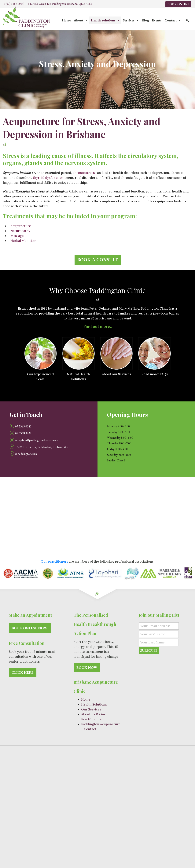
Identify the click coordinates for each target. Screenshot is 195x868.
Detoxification (84, 810)
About (81, 20)
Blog (145, 20)
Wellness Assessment (72, 823)
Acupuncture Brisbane (24, 832)
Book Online (178, 4)
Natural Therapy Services (60, 782)
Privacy (147, 754)
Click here (23, 672)
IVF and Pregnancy (110, 810)
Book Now (87, 667)
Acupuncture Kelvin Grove (167, 832)
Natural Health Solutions (23, 810)
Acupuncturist (112, 782)
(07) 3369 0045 (14, 4)
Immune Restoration (98, 814)
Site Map (133, 754)
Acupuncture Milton (57, 832)
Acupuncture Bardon (131, 832)
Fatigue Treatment (57, 810)
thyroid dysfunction (48, 178)
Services (131, 20)
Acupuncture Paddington (134, 837)
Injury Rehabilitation (174, 810)
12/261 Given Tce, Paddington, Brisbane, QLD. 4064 (60, 4)
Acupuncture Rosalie (98, 837)
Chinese (103, 800)
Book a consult (98, 260)
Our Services (91, 709)
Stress (120, 814)
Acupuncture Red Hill (66, 837)
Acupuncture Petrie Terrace (28, 837)
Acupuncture (21, 226)
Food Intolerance (103, 823)
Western (117, 800)
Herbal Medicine (23, 241)
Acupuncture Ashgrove (171, 837)
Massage (17, 236)
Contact (173, 20)
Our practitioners (54, 561)
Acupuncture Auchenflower (93, 832)
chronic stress (84, 173)
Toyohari (131, 782)
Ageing (75, 814)
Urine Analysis (128, 823)
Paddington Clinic (82, 754)
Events (157, 20)
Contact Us (168, 763)
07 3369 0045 (23, 426)
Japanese (147, 782)
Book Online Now (30, 628)
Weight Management (141, 810)
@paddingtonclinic (26, 454)
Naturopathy (20, 231)
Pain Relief (116, 791)
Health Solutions (105, 20)
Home (66, 20)
